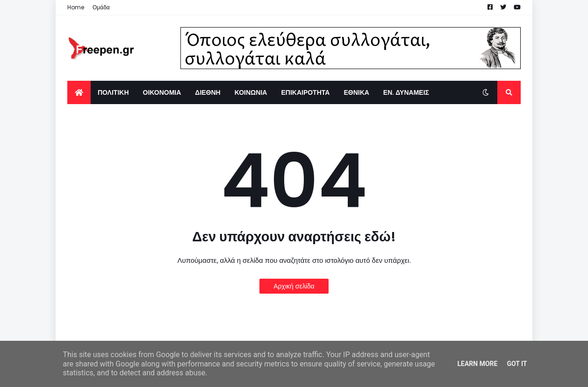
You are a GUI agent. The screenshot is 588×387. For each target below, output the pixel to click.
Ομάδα (101, 7)
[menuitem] (79, 92)
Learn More (477, 364)
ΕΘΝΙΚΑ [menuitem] (356, 92)
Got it (517, 364)
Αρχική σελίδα (294, 286)
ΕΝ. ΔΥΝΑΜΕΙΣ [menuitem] (406, 92)
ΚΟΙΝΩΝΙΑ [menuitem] (251, 92)
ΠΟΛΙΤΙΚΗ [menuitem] (113, 92)
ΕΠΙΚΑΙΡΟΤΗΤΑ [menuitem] (305, 92)
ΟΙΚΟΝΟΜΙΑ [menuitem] (162, 92)
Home (76, 7)
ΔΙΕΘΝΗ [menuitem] (208, 92)
